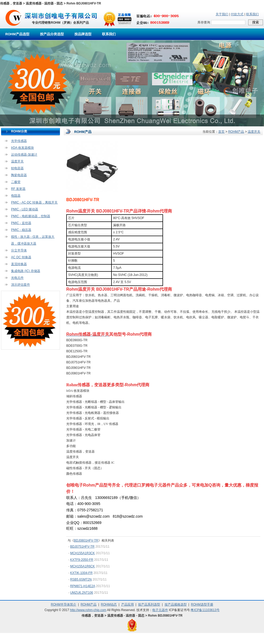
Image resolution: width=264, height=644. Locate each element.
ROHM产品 (236, 132)
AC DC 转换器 (21, 257)
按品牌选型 (83, 34)
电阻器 (16, 196)
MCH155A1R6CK (83, 566)
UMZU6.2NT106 (82, 593)
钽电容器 (17, 168)
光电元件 (17, 278)
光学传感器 (19, 141)
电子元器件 (160, 610)
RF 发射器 (18, 189)
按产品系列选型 (149, 605)
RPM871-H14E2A (83, 586)
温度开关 (17, 161)
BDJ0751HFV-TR (82, 547)
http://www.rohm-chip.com (88, 610)
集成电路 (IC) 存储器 (26, 271)
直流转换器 (19, 264)
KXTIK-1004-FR (81, 573)
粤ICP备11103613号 (205, 610)
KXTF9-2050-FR (82, 560)
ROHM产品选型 (17, 34)
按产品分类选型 (52, 34)
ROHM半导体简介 (64, 605)
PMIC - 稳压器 (21, 230)
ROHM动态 (109, 605)
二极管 (16, 182)
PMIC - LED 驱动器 (25, 209)
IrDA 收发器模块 (22, 148)
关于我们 (222, 14)
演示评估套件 (21, 285)
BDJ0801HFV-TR (86, 541)
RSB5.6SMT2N (81, 579)
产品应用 (128, 605)
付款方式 (237, 14)
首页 (221, 132)
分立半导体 (19, 250)
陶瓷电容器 (19, 175)
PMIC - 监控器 (21, 223)
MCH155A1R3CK (83, 553)
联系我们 (252, 14)
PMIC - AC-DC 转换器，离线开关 (34, 202)
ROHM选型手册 (202, 605)
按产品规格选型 (176, 605)
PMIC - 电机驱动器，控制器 (31, 216)
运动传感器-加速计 (24, 155)
